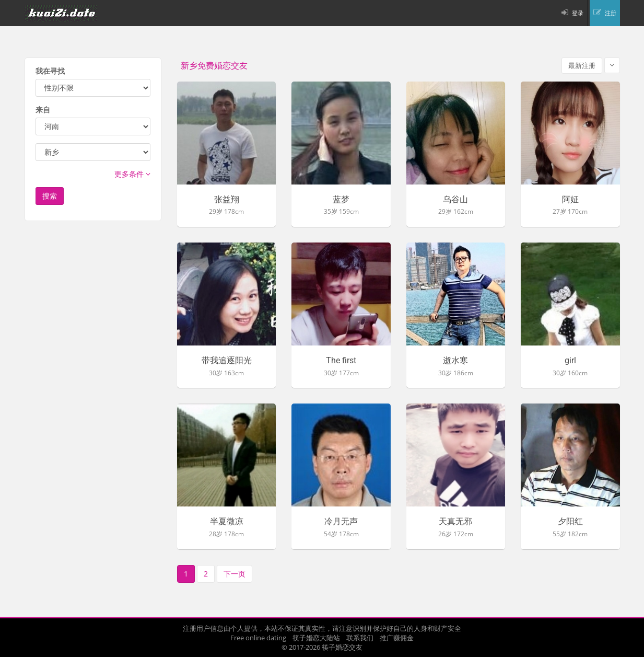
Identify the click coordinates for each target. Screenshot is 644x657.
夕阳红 (570, 522)
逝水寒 (455, 361)
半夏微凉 (227, 522)
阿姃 (570, 200)
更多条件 (132, 174)
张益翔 (227, 200)
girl (570, 361)
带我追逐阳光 (227, 361)
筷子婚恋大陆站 (316, 638)
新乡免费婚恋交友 (214, 66)
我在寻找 (50, 71)
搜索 (50, 196)
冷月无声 (341, 522)
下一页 (235, 574)
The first (341, 361)
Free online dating (258, 638)
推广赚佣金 (397, 638)
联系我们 (360, 638)
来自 (43, 109)
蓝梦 (341, 200)
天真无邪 (455, 522)
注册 (611, 13)
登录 (578, 13)
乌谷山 (455, 200)
